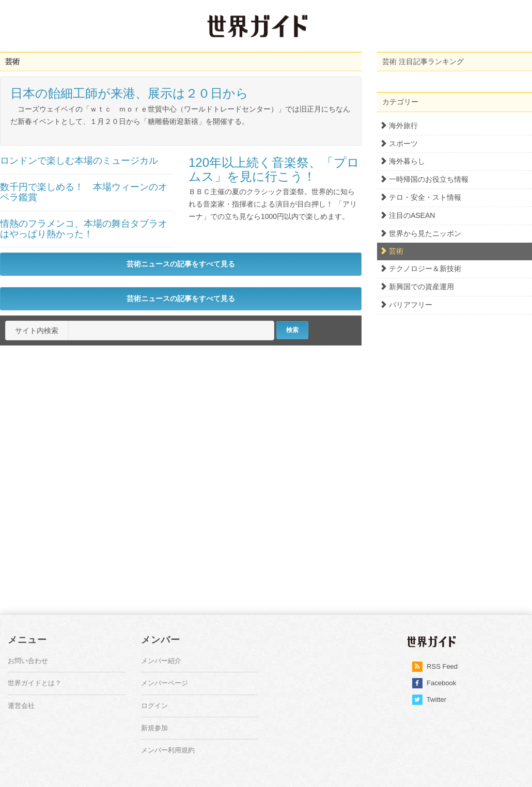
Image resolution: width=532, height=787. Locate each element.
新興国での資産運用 (417, 287)
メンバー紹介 (161, 661)
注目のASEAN (407, 215)
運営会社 (21, 706)
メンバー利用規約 (168, 750)
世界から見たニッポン (420, 233)
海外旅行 (399, 125)
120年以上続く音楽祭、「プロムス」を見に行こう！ (274, 169)
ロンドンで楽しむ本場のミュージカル (79, 161)
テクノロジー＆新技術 (420, 269)
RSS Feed (435, 667)
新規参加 (154, 728)
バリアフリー (406, 305)
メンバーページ (165, 683)
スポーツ (399, 144)
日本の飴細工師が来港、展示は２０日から (129, 93)
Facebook (434, 683)
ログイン (154, 706)
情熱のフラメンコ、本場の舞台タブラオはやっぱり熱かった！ (84, 229)
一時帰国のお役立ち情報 (424, 179)
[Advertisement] (90, 26)
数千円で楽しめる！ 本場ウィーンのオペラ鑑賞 (84, 192)
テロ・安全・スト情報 (420, 197)
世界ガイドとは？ (35, 683)
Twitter (429, 700)
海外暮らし (402, 161)
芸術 (392, 251)
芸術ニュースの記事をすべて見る (181, 264)
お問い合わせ (28, 661)
